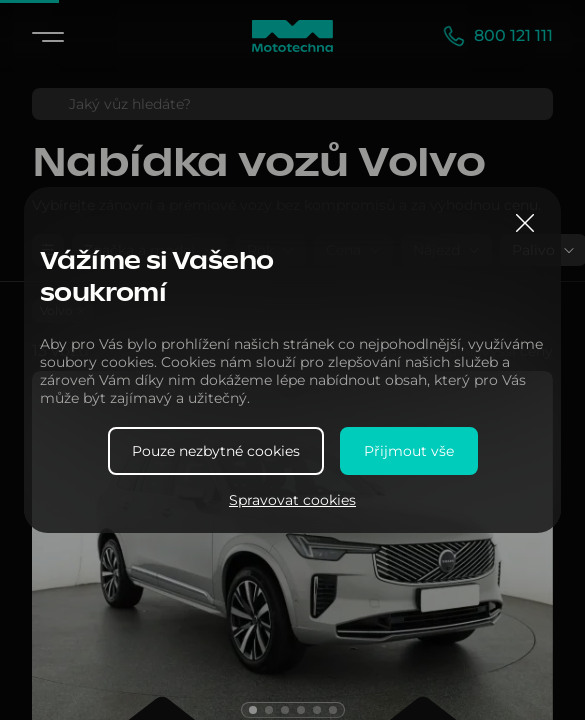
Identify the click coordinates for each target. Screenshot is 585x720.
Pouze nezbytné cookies (216, 451)
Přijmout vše (409, 451)
